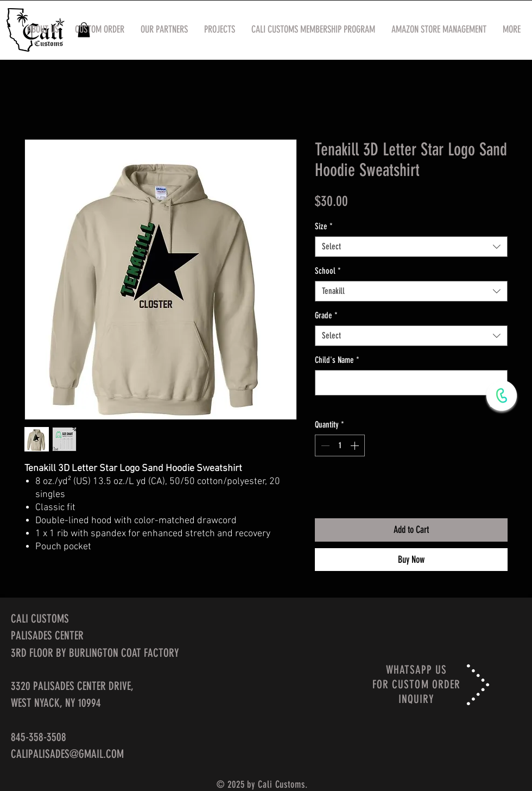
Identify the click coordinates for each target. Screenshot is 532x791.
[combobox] (411, 247)
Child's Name (337, 360)
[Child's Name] (411, 383)
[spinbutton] (340, 445)
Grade (326, 315)
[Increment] (356, 445)
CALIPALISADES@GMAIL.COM (67, 754)
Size (324, 226)
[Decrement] (324, 445)
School (328, 271)
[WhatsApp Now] (502, 395)
